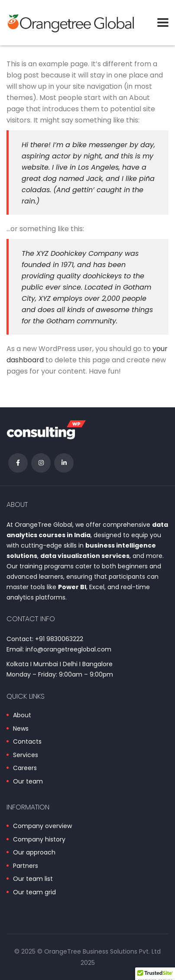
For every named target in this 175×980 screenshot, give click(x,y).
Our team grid (34, 893)
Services (26, 755)
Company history (39, 840)
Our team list (33, 879)
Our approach (34, 853)
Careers (25, 768)
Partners (26, 866)
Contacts (27, 742)
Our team (28, 782)
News (21, 729)
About (22, 716)
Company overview (42, 826)
